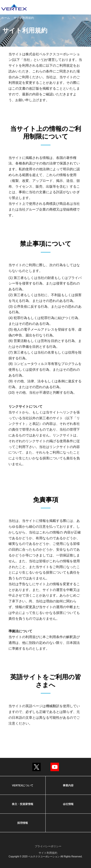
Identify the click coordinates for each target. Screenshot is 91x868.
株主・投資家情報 (23, 804)
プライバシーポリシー (48, 846)
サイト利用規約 (48, 853)
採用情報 (23, 823)
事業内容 (68, 785)
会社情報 (68, 804)
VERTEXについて (23, 785)
